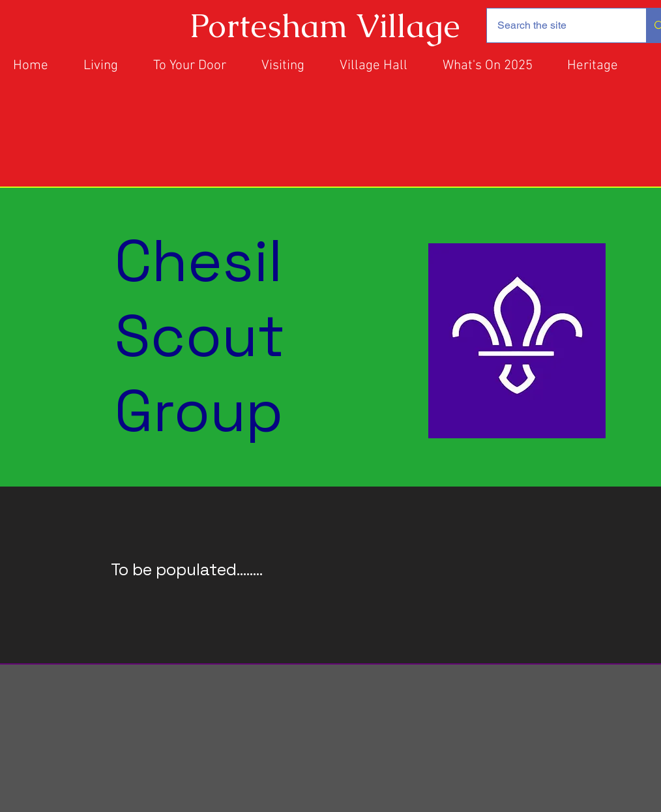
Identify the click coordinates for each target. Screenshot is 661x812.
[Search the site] (557, 25)
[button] (381, 66)
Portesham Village (325, 26)
